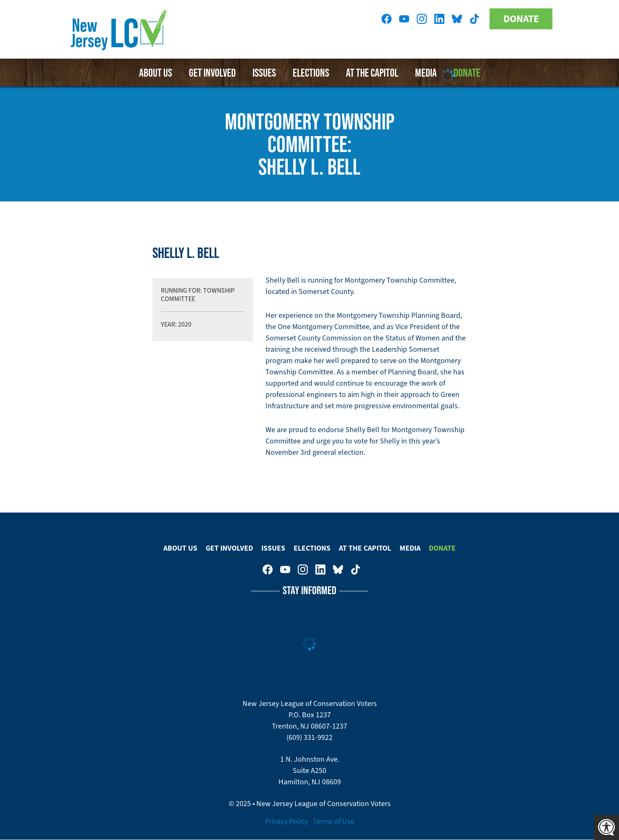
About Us (156, 72)
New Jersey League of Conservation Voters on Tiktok (475, 19)
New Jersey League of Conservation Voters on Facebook (387, 19)
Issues (264, 72)
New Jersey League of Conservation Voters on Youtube (404, 19)
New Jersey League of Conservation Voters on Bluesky (457, 19)
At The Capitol (365, 548)
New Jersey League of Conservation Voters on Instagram (422, 19)
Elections (311, 72)
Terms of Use (334, 821)
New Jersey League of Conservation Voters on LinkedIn (439, 19)
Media (410, 548)
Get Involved (212, 72)
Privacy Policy (286, 821)
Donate (521, 19)
